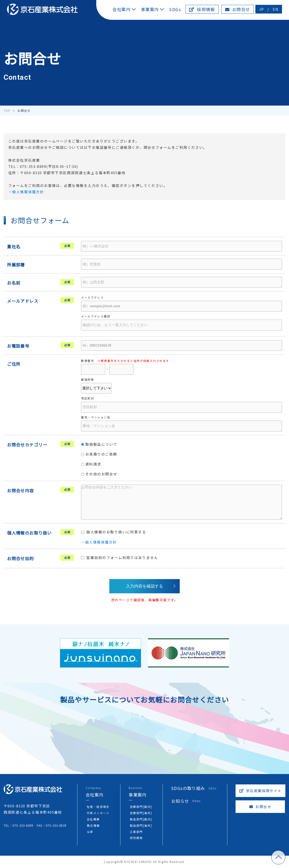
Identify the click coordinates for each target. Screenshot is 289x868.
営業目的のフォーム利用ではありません (120, 557)
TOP (278, 857)
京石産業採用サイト (261, 791)
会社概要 (93, 819)
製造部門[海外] (141, 825)
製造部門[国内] (141, 819)
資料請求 (91, 464)
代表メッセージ (98, 813)
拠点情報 (93, 825)
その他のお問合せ (99, 474)
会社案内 (121, 9)
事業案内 (150, 9)
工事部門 (136, 832)
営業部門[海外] (141, 813)
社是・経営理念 (98, 807)
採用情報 (202, 9)
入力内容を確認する (144, 586)
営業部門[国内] (141, 807)
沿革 (90, 832)
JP (262, 9)
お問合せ (238, 9)
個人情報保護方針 (28, 192)
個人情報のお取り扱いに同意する (114, 532)
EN (276, 9)
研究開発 (136, 838)
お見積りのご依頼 (99, 454)
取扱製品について (99, 444)
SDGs (175, 9)
